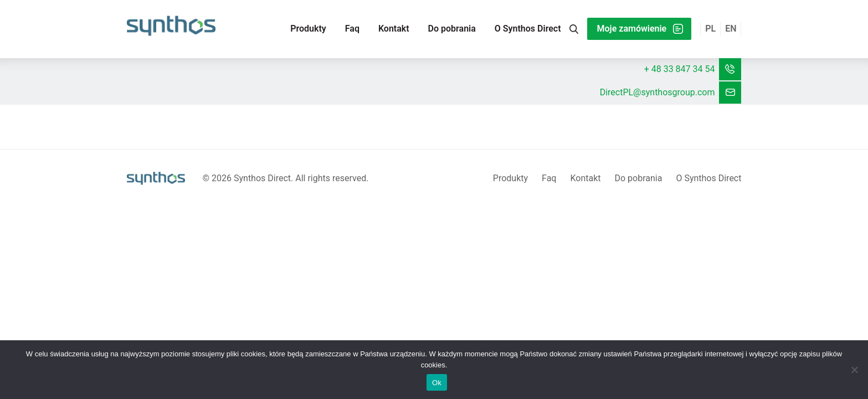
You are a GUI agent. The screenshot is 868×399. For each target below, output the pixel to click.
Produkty (308, 29)
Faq (352, 29)
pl (710, 29)
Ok (437, 383)
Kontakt (394, 29)
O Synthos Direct (528, 29)
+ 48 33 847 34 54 (680, 69)
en (731, 29)
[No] (854, 370)
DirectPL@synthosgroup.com (658, 92)
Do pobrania (452, 29)
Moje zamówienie (632, 29)
